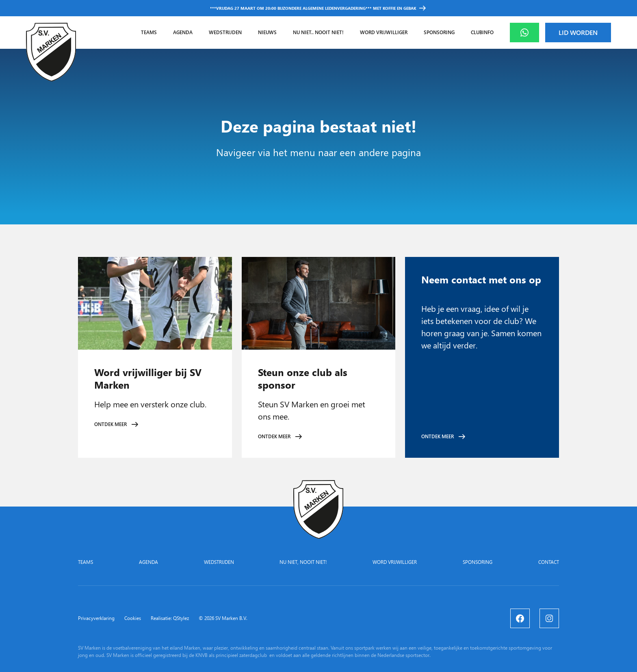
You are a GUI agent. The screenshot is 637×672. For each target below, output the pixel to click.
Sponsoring (439, 32)
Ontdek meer (110, 424)
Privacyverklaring (96, 618)
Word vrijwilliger (384, 32)
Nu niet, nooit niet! (303, 562)
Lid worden (578, 32)
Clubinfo (482, 32)
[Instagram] (549, 618)
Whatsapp (531, 32)
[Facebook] (520, 618)
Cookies (133, 618)
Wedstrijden (225, 32)
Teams (149, 32)
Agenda (183, 32)
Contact (549, 562)
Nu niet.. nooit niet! (318, 32)
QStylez (181, 618)
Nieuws (267, 32)
